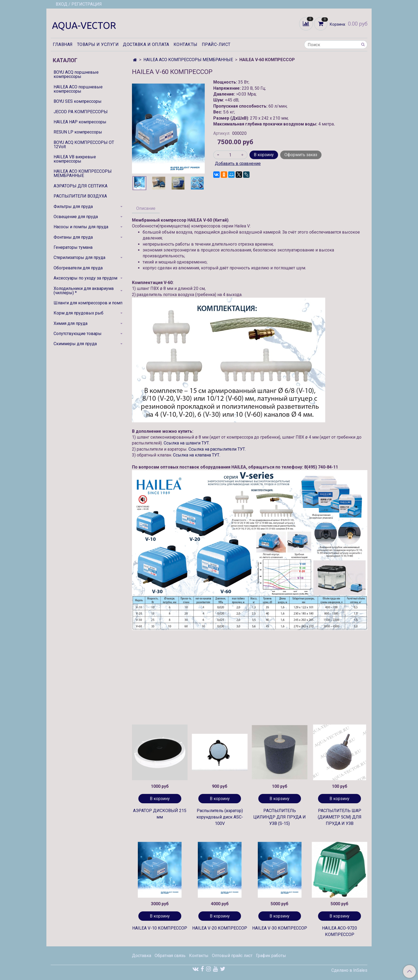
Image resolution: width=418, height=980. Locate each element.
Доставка (142, 956)
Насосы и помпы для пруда (81, 227)
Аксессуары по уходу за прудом (85, 278)
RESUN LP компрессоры (78, 132)
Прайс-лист (216, 44)
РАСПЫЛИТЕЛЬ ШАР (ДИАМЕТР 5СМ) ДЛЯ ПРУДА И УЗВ (340, 817)
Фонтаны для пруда (73, 237)
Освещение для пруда (76, 217)
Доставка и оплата (146, 44)
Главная (63, 44)
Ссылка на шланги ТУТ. (187, 443)
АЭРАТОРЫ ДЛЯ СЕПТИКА (81, 186)
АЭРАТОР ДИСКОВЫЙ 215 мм (160, 814)
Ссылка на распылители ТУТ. (217, 449)
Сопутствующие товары (78, 334)
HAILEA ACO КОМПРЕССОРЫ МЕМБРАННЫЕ (188, 60)
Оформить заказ (301, 155)
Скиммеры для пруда (75, 344)
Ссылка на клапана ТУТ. (197, 455)
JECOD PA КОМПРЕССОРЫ (81, 112)
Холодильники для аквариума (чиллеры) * (84, 291)
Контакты (186, 44)
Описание (146, 208)
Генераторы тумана (73, 247)
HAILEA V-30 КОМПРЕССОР (280, 928)
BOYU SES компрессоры (78, 101)
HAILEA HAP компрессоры (80, 122)
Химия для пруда (71, 323)
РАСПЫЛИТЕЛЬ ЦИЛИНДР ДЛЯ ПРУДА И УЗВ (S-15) (280, 817)
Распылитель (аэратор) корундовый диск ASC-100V (220, 817)
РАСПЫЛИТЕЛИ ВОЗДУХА (80, 196)
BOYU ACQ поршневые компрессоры (76, 74)
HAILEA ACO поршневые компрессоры (78, 89)
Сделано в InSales (349, 970)
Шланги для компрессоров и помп (88, 303)
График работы (271, 956)
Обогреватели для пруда (78, 268)
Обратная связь (170, 956)
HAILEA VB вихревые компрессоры (75, 159)
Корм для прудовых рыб (79, 313)
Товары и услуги (98, 44)
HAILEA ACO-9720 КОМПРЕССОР (339, 931)
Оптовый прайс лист (232, 956)
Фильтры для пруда (73, 206)
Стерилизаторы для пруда (79, 257)
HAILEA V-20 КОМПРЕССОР (220, 928)
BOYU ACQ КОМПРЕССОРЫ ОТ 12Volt (84, 145)
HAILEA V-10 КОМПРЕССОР (160, 928)
